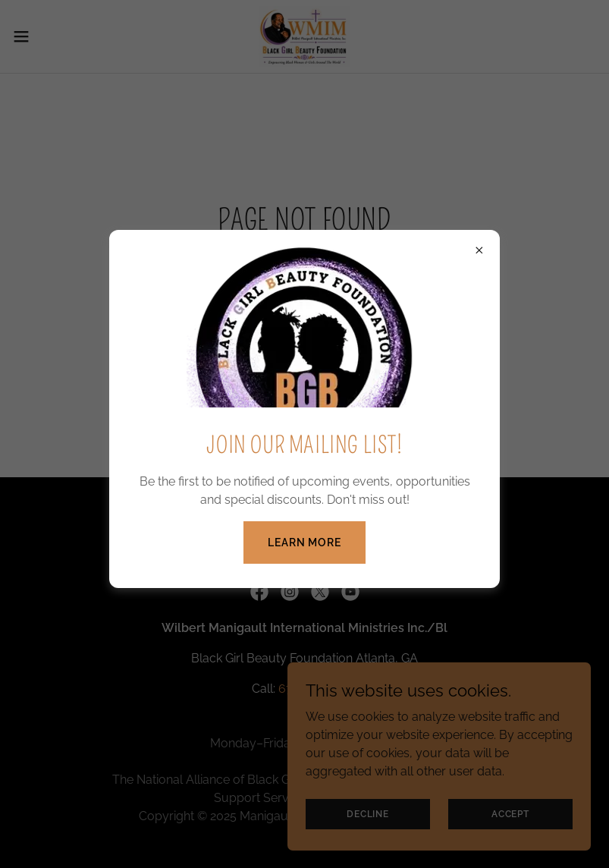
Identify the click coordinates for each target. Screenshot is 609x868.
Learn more (304, 542)
